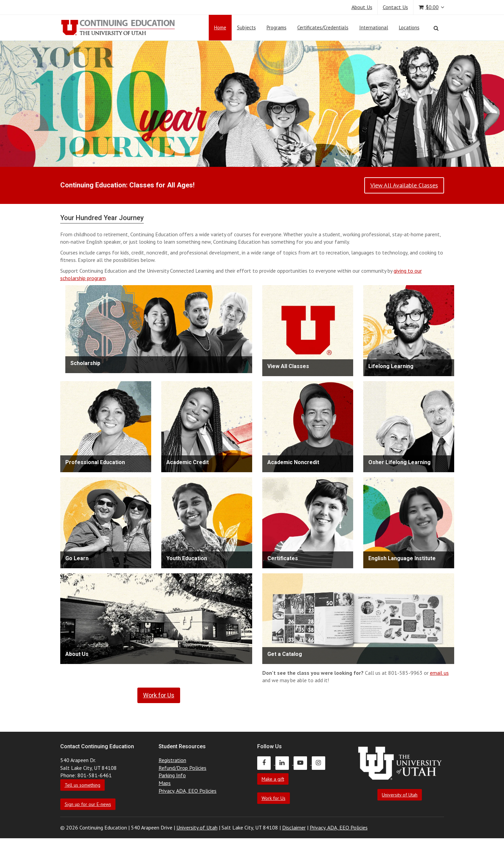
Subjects (246, 27)
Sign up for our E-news (88, 804)
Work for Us (274, 798)
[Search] (436, 28)
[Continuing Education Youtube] (303, 763)
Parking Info (172, 775)
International (374, 27)
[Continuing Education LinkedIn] (284, 763)
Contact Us (395, 7)
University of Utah (400, 795)
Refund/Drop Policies (182, 768)
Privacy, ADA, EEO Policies (188, 791)
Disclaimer (294, 827)
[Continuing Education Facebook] (266, 763)
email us (439, 673)
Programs (277, 27)
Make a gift (273, 779)
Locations (409, 27)
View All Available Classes (404, 185)
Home (220, 27)
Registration (172, 760)
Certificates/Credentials (323, 27)
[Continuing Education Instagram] (320, 763)
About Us (362, 7)
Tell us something (82, 785)
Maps (165, 783)
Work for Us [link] (159, 695)
